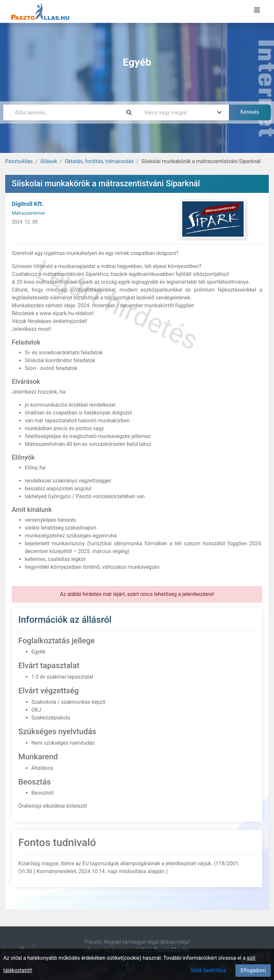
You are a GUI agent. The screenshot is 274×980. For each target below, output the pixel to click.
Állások (49, 161)
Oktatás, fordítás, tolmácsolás (99, 161)
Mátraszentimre (28, 213)
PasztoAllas (19, 161)
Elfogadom (253, 970)
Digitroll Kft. (28, 204)
